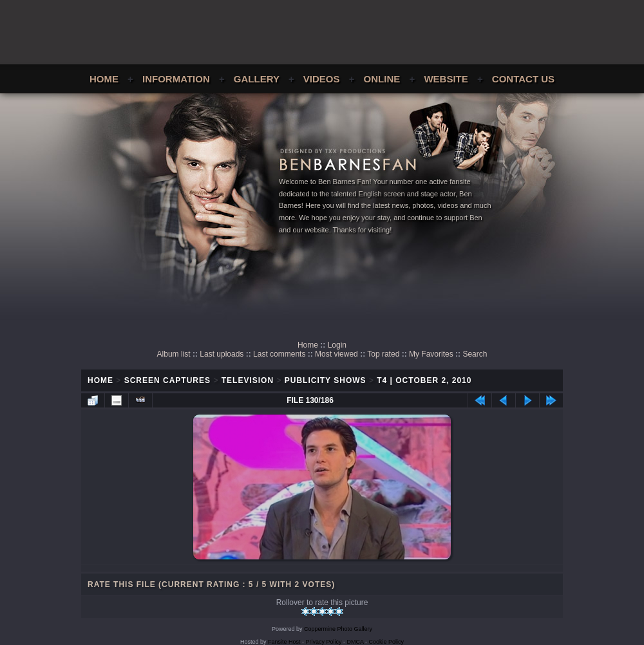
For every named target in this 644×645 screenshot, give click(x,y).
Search (475, 354)
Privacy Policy (324, 642)
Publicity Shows (326, 380)
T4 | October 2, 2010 (424, 380)
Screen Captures (167, 380)
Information (176, 79)
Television (248, 380)
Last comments (279, 354)
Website (446, 79)
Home (104, 79)
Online (382, 79)
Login (337, 345)
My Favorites (431, 354)
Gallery (257, 79)
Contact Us (523, 79)
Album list (174, 354)
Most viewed (336, 354)
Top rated (383, 354)
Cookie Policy (387, 642)
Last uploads (222, 354)
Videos (322, 79)
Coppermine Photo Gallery (338, 629)
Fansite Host (284, 642)
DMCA (355, 642)
